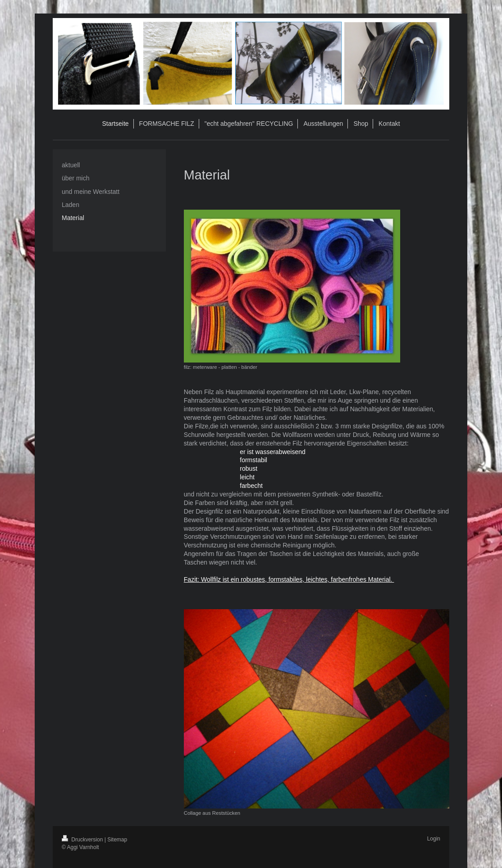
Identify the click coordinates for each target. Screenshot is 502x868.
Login (434, 839)
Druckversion (83, 840)
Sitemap (117, 840)
